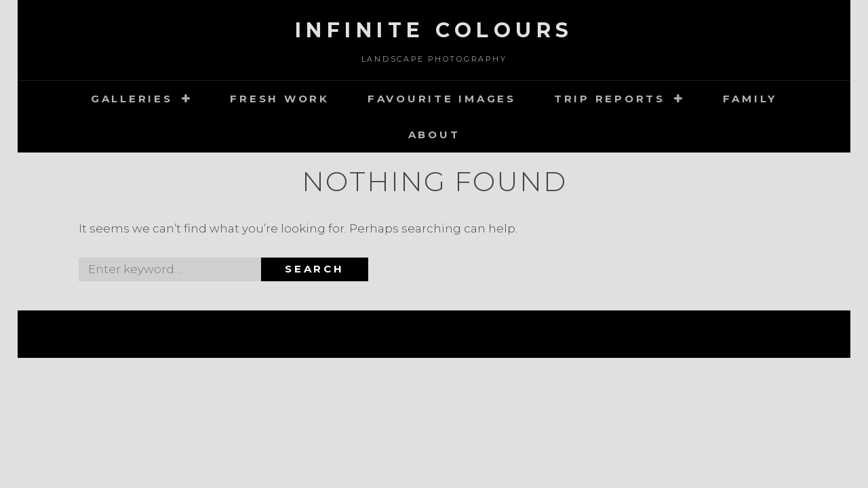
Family (750, 99)
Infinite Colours (434, 30)
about (434, 135)
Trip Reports (610, 99)
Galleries (132, 99)
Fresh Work (280, 99)
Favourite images (442, 99)
